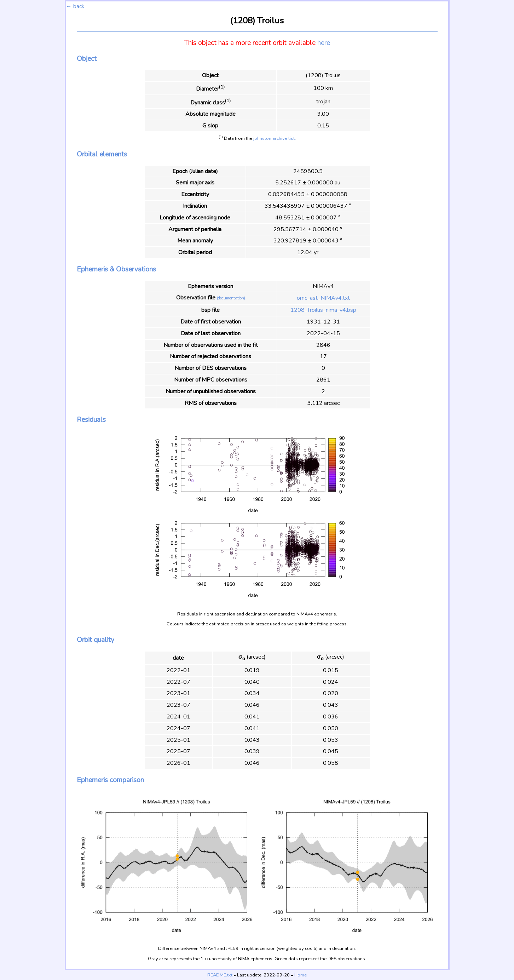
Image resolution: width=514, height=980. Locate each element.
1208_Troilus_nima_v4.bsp (323, 310)
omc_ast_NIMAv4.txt (323, 298)
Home (301, 975)
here (324, 43)
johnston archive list (274, 138)
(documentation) (231, 298)
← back (75, 6)
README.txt (220, 975)
